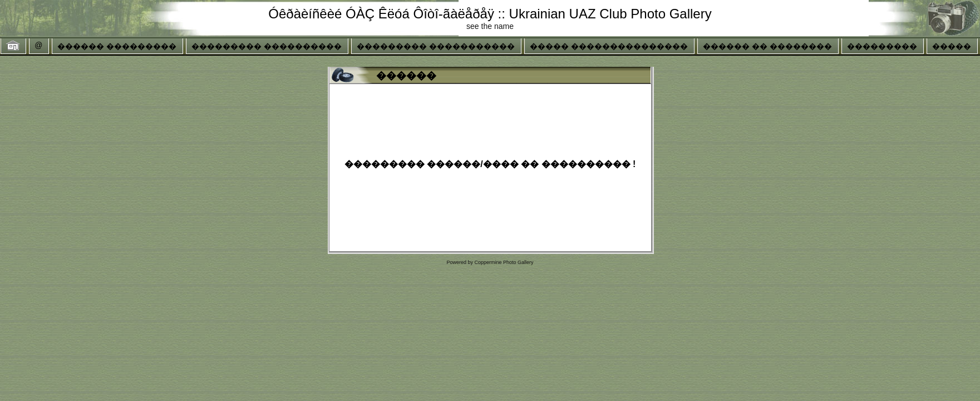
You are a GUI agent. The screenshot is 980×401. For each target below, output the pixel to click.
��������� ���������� (267, 46)
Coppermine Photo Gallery (504, 262)
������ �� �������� (767, 46)
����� (952, 46)
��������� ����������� (436, 46)
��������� (882, 46)
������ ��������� (117, 46)
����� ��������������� (609, 46)
